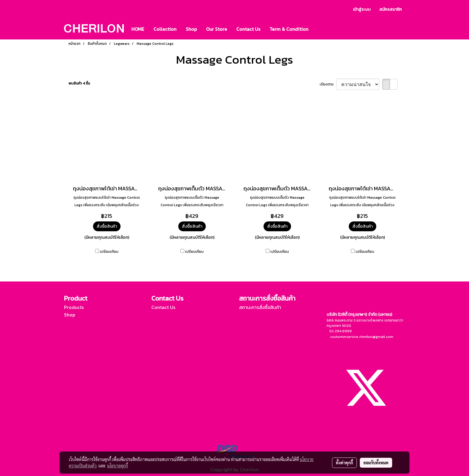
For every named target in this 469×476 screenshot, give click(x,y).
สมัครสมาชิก (390, 9)
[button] (318, 29)
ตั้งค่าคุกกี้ (344, 463)
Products (74, 307)
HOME (138, 29)
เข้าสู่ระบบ (362, 9)
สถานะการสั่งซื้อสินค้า (260, 307)
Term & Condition (289, 29)
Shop (191, 29)
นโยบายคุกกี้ (118, 466)
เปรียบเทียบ (109, 252)
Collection (165, 29)
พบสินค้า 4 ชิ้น (79, 83)
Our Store (217, 29)
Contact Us (248, 29)
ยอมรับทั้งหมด (376, 463)
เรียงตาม (328, 84)
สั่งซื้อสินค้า (107, 226)
